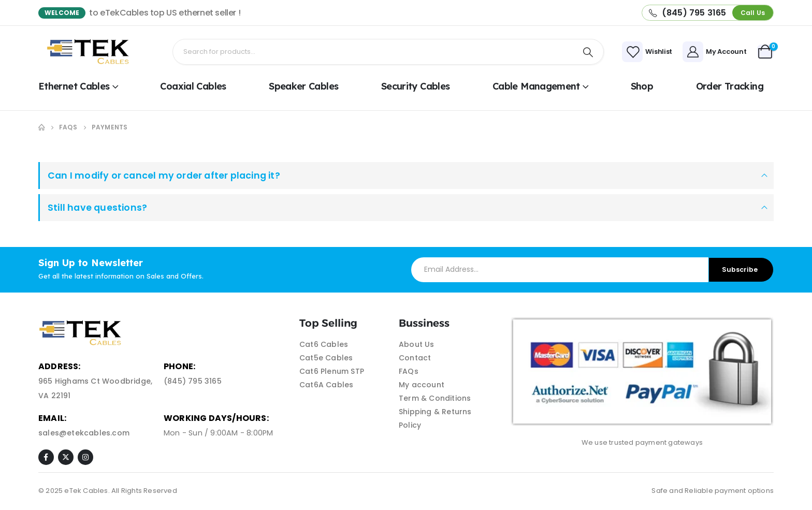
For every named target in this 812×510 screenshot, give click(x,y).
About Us (417, 344)
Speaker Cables (303, 86)
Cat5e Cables (326, 358)
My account (422, 385)
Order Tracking (730, 86)
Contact (415, 358)
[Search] (588, 52)
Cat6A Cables (326, 385)
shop (642, 86)
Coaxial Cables (193, 86)
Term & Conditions (435, 398)
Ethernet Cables (74, 86)
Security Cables (416, 86)
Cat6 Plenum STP (332, 371)
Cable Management (536, 86)
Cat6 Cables (324, 344)
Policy (410, 425)
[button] (753, 13)
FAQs (409, 371)
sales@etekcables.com (84, 433)
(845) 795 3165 (193, 381)
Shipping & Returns (435, 412)
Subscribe (740, 269)
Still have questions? (97, 208)
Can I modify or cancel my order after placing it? (164, 176)
